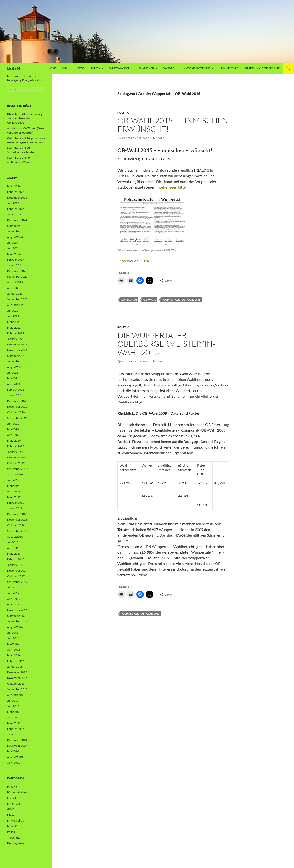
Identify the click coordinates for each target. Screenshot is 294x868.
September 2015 (17, 689)
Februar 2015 (16, 729)
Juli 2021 (13, 373)
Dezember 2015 (17, 672)
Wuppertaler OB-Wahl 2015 (181, 300)
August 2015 (15, 695)
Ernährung (14, 804)
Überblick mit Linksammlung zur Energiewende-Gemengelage (25, 118)
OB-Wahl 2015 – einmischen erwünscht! (173, 125)
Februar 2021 (16, 390)
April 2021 (14, 384)
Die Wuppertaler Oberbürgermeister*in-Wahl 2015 (166, 344)
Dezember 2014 (17, 740)
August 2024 (15, 237)
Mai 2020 (13, 429)
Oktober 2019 (16, 463)
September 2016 (17, 621)
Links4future (229, 68)
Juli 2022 (13, 310)
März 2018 (14, 554)
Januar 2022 (15, 339)
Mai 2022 (13, 322)
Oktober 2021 (16, 356)
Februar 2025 (16, 209)
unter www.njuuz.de (134, 261)
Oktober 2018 (16, 525)
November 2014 (17, 746)
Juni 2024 (13, 248)
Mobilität (13, 826)
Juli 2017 (13, 587)
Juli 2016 (13, 633)
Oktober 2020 (16, 412)
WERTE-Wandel (119, 68)
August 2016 (15, 627)
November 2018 (17, 520)
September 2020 (17, 418)
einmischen (129, 300)
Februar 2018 (16, 559)
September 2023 (17, 277)
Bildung (12, 787)
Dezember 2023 (17, 271)
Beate (160, 138)
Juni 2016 (13, 638)
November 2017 (17, 570)
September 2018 (17, 531)
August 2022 (15, 305)
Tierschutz (14, 838)
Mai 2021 (13, 378)
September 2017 (17, 582)
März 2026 (14, 186)
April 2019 (14, 491)
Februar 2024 (16, 260)
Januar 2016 (15, 667)
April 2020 (14, 435)
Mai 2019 (13, 486)
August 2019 (15, 474)
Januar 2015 (15, 734)
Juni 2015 (13, 706)
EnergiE (12, 798)
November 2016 (17, 610)
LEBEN (14, 68)
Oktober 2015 (16, 683)
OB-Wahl (150, 300)
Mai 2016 (13, 644)
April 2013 (14, 763)
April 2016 (14, 650)
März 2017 (14, 604)
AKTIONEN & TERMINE (197, 68)
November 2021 (17, 350)
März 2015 (14, 723)
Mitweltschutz (16, 821)
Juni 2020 (13, 424)
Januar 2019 (15, 508)
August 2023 (15, 282)
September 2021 (17, 361)
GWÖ (11, 809)
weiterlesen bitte (172, 187)
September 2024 (17, 231)
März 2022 (14, 327)
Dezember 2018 (17, 514)
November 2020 (17, 407)
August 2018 (15, 537)
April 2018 (14, 548)
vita (65, 68)
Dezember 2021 (17, 344)
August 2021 (15, 367)
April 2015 (14, 717)
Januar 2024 (15, 265)
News (81, 68)
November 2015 (17, 678)
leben (10, 815)
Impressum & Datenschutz (262, 68)
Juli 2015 (13, 700)
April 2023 (14, 288)
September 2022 (17, 299)
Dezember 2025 (17, 197)
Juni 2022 (13, 316)
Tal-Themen (146, 68)
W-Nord (169, 68)
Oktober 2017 (16, 576)
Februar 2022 (16, 333)
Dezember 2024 (17, 220)
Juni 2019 (13, 480)
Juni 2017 (13, 593)
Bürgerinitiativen (18, 792)
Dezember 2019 (17, 457)
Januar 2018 (15, 565)
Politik (95, 68)
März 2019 (14, 497)
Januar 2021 (15, 395)
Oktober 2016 (16, 616)
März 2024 (14, 254)
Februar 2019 (16, 503)
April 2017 (14, 599)
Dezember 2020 (17, 401)
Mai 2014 (13, 751)
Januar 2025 (15, 214)
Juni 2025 (13, 203)
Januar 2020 (15, 452)
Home (52, 68)
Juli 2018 (13, 542)
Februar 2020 (16, 446)
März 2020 (14, 440)
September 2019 (17, 469)
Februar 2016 (16, 661)
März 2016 (14, 655)
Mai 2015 (13, 712)
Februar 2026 (16, 192)
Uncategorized (16, 843)
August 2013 (15, 757)
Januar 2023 (15, 294)
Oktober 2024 (16, 226)
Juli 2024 (13, 243)
